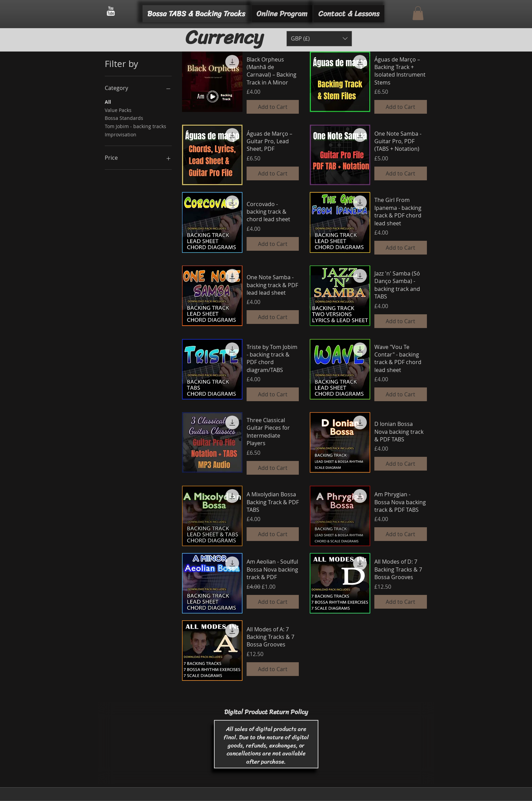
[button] (418, 13)
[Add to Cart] (273, 107)
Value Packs (118, 110)
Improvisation (121, 134)
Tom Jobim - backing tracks (135, 126)
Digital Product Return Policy (266, 712)
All (108, 101)
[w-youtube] (111, 11)
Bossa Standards (124, 118)
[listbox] (319, 39)
